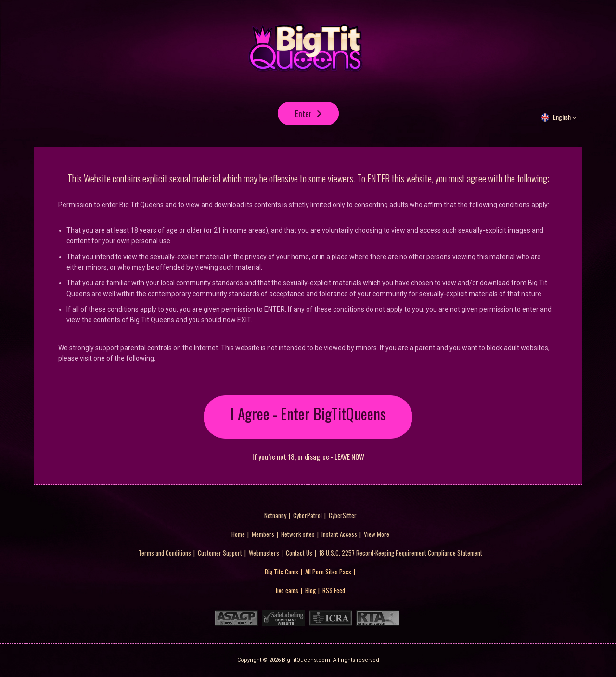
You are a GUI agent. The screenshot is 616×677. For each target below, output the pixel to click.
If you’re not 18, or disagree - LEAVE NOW (308, 457)
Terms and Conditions (165, 553)
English (562, 121)
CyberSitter (343, 516)
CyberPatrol (308, 516)
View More (377, 534)
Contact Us (299, 553)
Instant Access (339, 534)
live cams (287, 591)
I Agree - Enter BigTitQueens (308, 417)
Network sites (298, 534)
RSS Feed (334, 591)
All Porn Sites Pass (328, 572)
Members (263, 534)
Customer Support (220, 553)
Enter (303, 115)
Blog (310, 591)
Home (238, 534)
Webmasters (264, 553)
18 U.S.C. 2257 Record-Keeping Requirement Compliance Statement (401, 553)
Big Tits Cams (282, 572)
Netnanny (275, 516)
